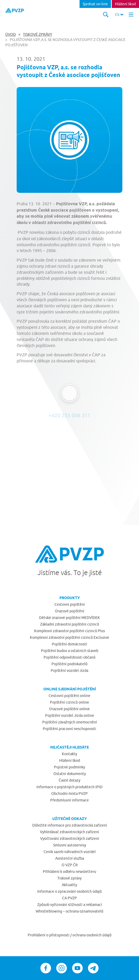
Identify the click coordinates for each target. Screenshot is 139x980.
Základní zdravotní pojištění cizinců (70, 624)
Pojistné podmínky (69, 767)
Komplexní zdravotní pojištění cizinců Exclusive (69, 637)
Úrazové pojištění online (69, 709)
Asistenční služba (70, 858)
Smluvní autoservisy (70, 845)
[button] (119, 15)
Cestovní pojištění (70, 604)
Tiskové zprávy (38, 34)
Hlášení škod (125, 4)
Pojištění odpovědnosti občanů (69, 657)
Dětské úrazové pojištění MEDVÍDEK (69, 618)
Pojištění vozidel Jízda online (70, 715)
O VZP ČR (70, 865)
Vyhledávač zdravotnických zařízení (69, 832)
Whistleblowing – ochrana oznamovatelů (69, 911)
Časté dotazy (69, 780)
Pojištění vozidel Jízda (69, 671)
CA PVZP (69, 898)
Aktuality (69, 885)
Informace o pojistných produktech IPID (69, 787)
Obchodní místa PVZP (69, 794)
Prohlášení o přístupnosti (49, 935)
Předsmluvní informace (69, 800)
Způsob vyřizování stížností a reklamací (70, 905)
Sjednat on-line (95, 4)
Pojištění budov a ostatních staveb (70, 651)
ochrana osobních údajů (92, 935)
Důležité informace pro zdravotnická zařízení (70, 825)
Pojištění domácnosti (69, 644)
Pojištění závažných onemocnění (70, 722)
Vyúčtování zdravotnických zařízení (70, 838)
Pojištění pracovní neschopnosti (69, 729)
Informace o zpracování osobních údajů (69, 891)
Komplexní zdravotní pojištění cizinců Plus (69, 631)
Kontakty (69, 754)
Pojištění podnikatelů (69, 664)
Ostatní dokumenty (70, 774)
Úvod (11, 34)
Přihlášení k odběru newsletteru (69, 872)
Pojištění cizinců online (69, 702)
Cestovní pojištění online (69, 696)
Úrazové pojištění (70, 611)
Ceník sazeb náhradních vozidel (70, 852)
